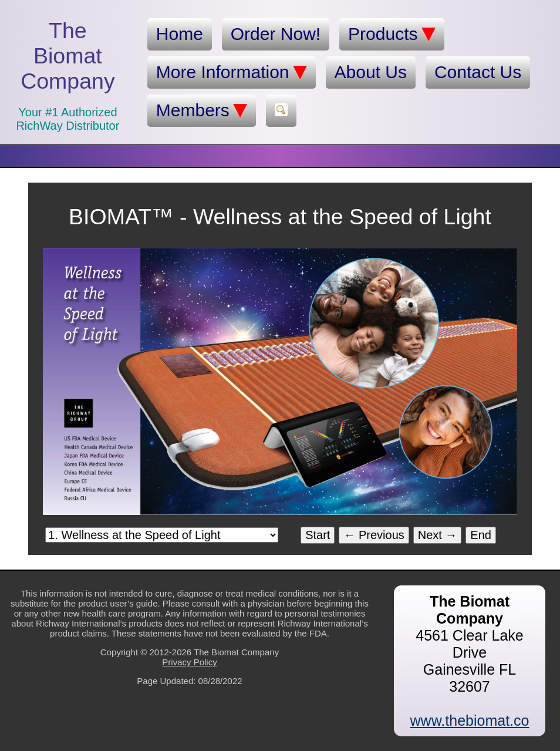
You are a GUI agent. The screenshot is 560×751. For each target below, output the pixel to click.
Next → (438, 535)
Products (392, 34)
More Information (232, 72)
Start (318, 535)
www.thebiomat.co (470, 720)
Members (202, 110)
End (481, 535)
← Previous (374, 535)
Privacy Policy (189, 662)
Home (180, 34)
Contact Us (478, 72)
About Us (371, 72)
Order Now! (276, 34)
